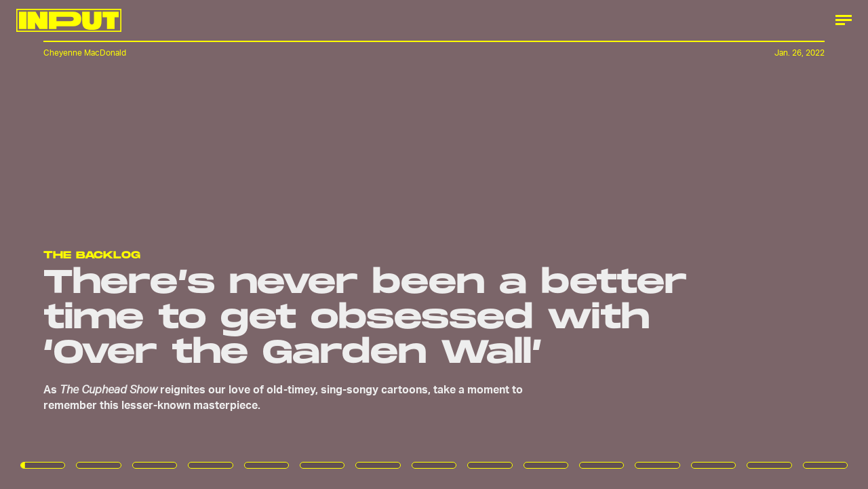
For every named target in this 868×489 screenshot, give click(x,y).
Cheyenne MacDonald (85, 53)
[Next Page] (577, 244)
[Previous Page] (143, 244)
